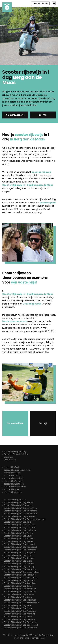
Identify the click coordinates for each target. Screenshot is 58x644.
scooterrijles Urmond (13, 492)
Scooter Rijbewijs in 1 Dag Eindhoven (20, 530)
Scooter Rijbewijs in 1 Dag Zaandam (19, 619)
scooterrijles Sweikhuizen (15, 487)
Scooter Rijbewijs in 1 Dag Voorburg (19, 614)
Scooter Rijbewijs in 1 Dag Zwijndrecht (20, 628)
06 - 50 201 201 (41, 3)
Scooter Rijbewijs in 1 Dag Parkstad (19, 580)
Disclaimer (9, 457)
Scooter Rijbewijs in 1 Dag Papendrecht (21, 578)
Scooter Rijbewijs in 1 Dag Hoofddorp (20, 550)
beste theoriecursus (15, 321)
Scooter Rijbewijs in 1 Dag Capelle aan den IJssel (25, 519)
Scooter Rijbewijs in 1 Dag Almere (18, 505)
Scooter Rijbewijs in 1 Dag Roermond (20, 589)
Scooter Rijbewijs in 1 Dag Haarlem (19, 539)
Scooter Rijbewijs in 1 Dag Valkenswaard (21, 603)
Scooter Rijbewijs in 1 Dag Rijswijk (18, 586)
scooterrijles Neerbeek (14, 478)
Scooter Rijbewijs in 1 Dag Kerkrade (19, 558)
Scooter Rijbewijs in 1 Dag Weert (18, 617)
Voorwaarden (10, 460)
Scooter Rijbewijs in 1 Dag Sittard (18, 597)
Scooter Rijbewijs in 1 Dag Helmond (19, 544)
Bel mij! (43, 115)
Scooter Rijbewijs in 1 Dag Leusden (19, 564)
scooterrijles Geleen (13, 475)
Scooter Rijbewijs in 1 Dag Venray (18, 608)
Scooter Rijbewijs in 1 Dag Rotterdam (20, 591)
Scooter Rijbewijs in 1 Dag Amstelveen (20, 508)
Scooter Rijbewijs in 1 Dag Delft (17, 522)
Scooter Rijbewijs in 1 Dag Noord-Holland (22, 572)
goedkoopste (48, 203)
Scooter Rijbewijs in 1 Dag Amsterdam (20, 511)
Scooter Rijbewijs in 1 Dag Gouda (18, 536)
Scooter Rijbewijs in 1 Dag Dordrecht (20, 527)
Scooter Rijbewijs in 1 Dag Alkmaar (19, 502)
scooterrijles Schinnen (14, 481)
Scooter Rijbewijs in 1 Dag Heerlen (19, 541)
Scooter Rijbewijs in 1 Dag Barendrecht (21, 514)
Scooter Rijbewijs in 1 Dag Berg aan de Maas (28, 185)
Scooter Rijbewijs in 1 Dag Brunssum (20, 516)
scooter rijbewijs (42, 172)
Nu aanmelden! (15, 115)
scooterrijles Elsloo (12, 473)
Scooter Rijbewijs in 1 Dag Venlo (18, 605)
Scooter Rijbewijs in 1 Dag (15, 451)
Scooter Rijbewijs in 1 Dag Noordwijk (20, 575)
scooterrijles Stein (12, 489)
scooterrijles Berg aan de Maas (17, 470)
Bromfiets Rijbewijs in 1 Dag (16, 454)
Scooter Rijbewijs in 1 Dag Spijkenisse (20, 600)
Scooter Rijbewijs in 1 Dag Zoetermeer (20, 622)
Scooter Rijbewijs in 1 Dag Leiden (18, 561)
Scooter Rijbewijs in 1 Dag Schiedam (20, 594)
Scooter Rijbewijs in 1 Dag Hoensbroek (21, 547)
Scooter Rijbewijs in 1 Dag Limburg (19, 566)
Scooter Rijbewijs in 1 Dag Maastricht (20, 569)
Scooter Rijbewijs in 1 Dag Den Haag (20, 525)
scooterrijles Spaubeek (14, 484)
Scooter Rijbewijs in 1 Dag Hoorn (18, 555)
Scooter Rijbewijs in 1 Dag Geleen (18, 533)
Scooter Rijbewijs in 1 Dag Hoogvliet (19, 553)
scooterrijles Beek (12, 467)
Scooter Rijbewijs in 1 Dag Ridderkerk (20, 583)
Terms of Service (31, 638)
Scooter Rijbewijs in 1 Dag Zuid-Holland (21, 625)
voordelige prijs (32, 304)
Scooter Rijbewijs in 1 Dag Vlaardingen (20, 611)
